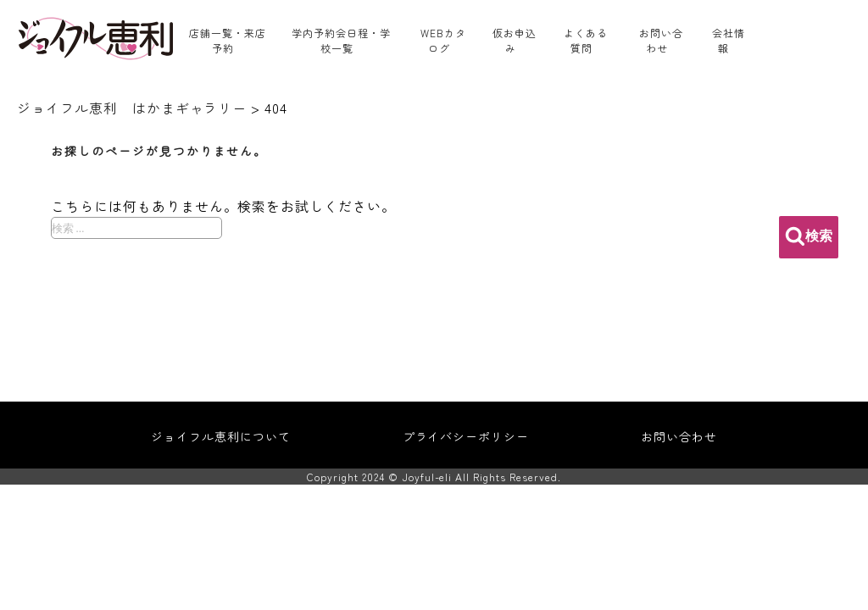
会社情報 (729, 40)
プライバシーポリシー (466, 436)
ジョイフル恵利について (221, 436)
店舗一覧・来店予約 (228, 40)
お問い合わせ (661, 40)
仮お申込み (515, 40)
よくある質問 (586, 40)
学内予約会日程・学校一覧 (341, 40)
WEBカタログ (443, 40)
